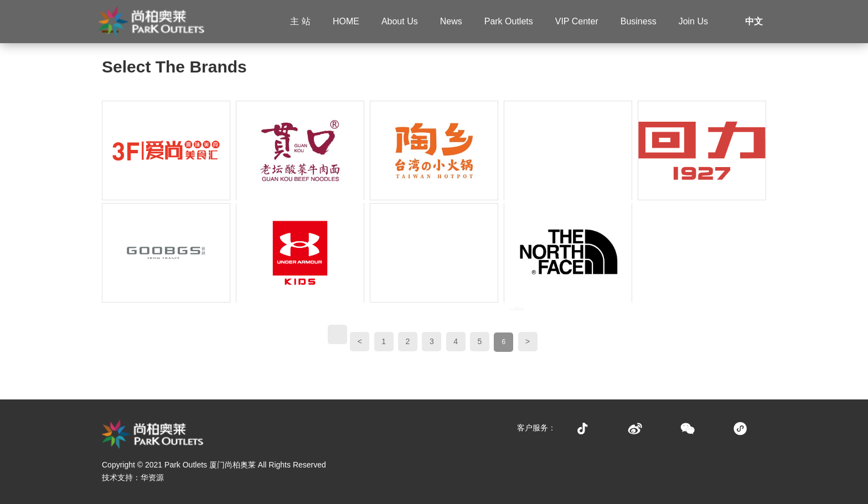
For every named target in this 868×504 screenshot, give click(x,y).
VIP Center (577, 21)
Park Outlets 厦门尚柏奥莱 (210, 465)
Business (639, 21)
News (451, 21)
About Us (400, 21)
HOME (346, 21)
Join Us (693, 21)
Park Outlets (509, 21)
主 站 (300, 21)
